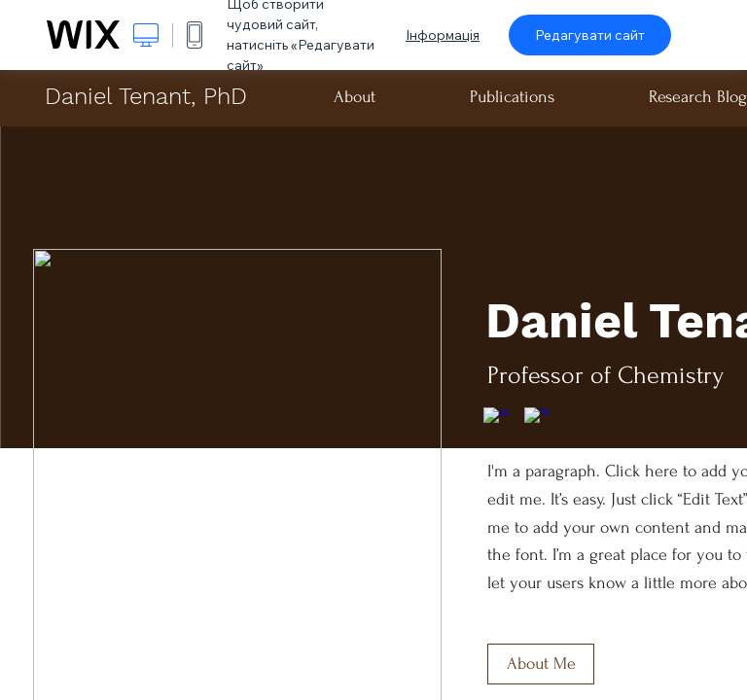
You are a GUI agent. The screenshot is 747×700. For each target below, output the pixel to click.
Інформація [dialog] (443, 35)
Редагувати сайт (590, 35)
